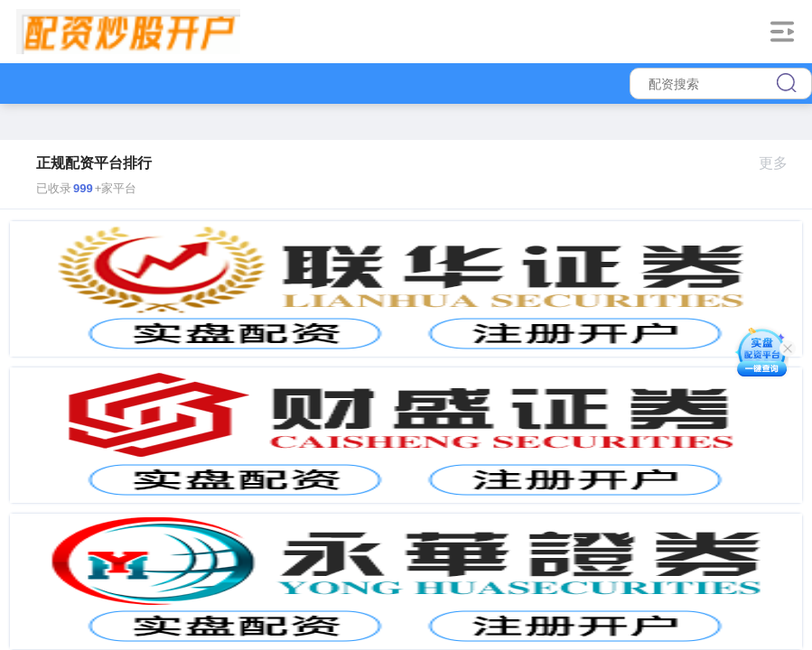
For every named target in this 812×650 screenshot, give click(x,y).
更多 (781, 163)
